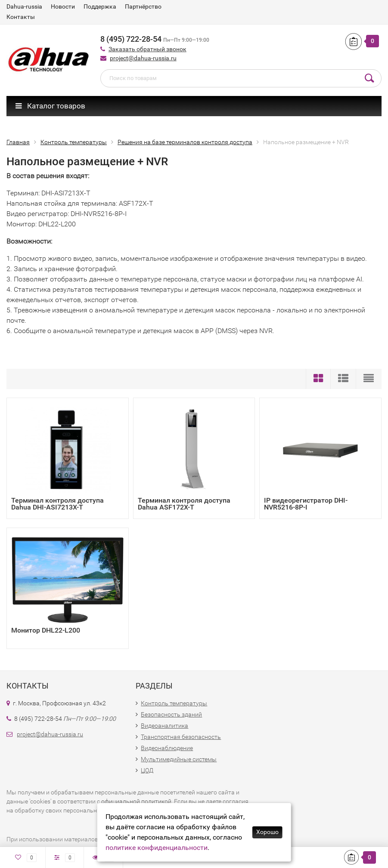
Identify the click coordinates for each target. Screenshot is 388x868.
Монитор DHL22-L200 (46, 630)
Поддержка (100, 6)
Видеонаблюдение (167, 748)
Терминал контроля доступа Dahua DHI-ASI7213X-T (57, 504)
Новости (63, 6)
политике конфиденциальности (157, 848)
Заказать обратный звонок (147, 49)
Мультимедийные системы (179, 759)
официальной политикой (136, 801)
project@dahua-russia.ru (143, 58)
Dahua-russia (24, 6)
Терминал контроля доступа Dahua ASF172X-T (184, 504)
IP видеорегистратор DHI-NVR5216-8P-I (306, 504)
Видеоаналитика (165, 726)
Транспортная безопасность (181, 737)
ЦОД (147, 770)
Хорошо (267, 832)
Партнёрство (143, 6)
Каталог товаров (50, 106)
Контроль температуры (174, 703)
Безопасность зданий (171, 714)
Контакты (21, 17)
